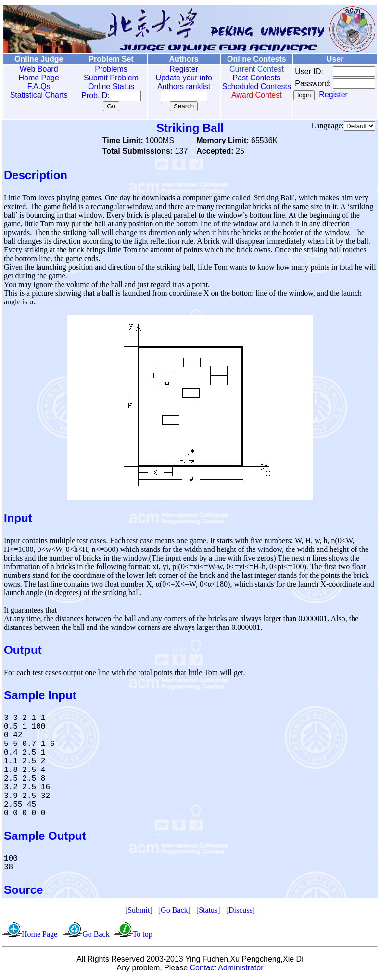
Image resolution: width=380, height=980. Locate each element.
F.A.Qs (37, 86)
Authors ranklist (173, 86)
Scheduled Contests (243, 91)
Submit (139, 910)
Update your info (173, 78)
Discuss (241, 910)
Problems (104, 69)
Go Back (174, 910)
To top (143, 934)
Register (174, 69)
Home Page (37, 78)
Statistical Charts (37, 95)
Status (208, 910)
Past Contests (243, 78)
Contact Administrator (227, 968)
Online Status (104, 86)
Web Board (37, 69)
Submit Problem (104, 78)
